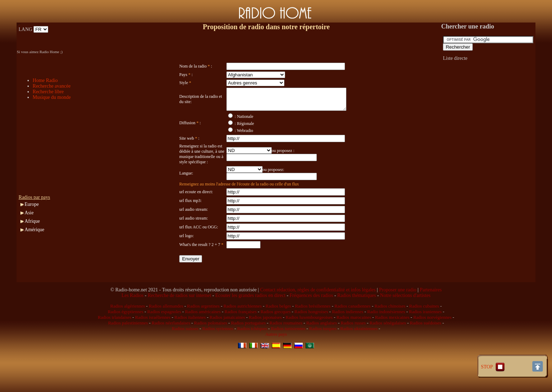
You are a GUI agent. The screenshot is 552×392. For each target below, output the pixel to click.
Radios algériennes (128, 327)
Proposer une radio (398, 311)
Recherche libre (48, 92)
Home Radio (45, 80)
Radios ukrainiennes (359, 350)
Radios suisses (185, 350)
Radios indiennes (348, 333)
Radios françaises (241, 333)
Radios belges (278, 327)
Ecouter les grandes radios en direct (250, 317)
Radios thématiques (357, 317)
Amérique (34, 230)
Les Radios (133, 317)
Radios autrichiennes (243, 327)
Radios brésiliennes (313, 327)
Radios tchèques (252, 350)
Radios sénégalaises (388, 344)
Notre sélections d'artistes (405, 317)
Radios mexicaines (392, 338)
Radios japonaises (265, 338)
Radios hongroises (311, 333)
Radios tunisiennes (288, 350)
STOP (494, 367)
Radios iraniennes (425, 333)
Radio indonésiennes (386, 333)
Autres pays (276, 355)
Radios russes (353, 344)
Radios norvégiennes (432, 338)
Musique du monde (52, 97)
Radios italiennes (190, 338)
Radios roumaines (286, 344)
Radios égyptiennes (126, 333)
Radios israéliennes (153, 338)
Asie (29, 213)
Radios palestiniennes (128, 344)
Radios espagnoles (164, 333)
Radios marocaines (354, 338)
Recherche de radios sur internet (179, 317)
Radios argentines (203, 327)
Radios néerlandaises (171, 344)
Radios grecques (276, 333)
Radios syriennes (218, 350)
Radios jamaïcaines (227, 338)
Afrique (32, 221)
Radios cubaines (424, 327)
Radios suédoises (425, 344)
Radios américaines (203, 333)
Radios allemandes (166, 327)
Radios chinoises (390, 327)
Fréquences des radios (312, 317)
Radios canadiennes (353, 327)
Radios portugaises (248, 344)
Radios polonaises (211, 344)
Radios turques (323, 350)
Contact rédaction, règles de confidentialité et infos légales (318, 311)
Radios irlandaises (115, 338)
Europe (32, 204)
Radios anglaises (322, 344)
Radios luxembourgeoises (309, 338)
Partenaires (431, 311)
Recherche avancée (52, 86)
